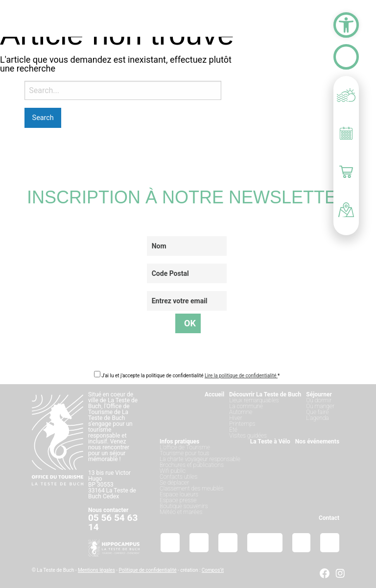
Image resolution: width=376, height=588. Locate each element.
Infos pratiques (179, 441)
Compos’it (213, 570)
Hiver (236, 418)
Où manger (320, 406)
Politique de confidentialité (148, 570)
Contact (329, 518)
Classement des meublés (192, 489)
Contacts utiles (178, 477)
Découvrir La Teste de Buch (265, 394)
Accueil (214, 394)
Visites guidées (248, 436)
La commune (246, 406)
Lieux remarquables (254, 400)
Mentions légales (96, 570)
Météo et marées (181, 512)
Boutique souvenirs (184, 506)
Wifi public (173, 471)
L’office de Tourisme (185, 447)
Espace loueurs (179, 494)
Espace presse (178, 500)
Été (233, 430)
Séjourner (319, 394)
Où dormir (319, 400)
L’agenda (317, 418)
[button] (346, 25)
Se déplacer (174, 483)
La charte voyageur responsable (200, 459)
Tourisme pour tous (184, 453)
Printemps (242, 424)
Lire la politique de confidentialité (241, 376)
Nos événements (317, 441)
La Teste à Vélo (270, 441)
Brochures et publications (192, 465)
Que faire (317, 412)
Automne (241, 412)
